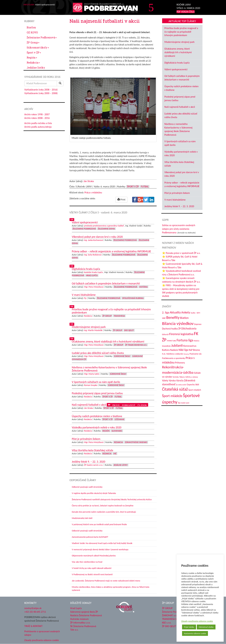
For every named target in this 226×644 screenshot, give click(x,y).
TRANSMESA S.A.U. (172, 619)
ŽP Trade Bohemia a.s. (136, 345)
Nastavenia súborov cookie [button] (195, 633)
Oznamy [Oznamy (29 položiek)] (186, 354)
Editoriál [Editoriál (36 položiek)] (165, 334)
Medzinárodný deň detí (82, 518)
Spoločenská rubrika (133, 298)
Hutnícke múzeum (79, 619)
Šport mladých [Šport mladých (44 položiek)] (195, 390)
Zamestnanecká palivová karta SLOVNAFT (90, 537)
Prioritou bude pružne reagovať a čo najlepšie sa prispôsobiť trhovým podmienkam (181, 32)
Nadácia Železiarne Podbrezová (86, 615)
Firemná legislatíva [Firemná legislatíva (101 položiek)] (181, 334)
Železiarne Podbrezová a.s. (176, 612)
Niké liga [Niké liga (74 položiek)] (183, 350)
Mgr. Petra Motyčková (94, 287)
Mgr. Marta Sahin (92, 374)
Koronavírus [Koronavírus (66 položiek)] (190, 346)
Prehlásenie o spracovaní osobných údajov (42, 633)
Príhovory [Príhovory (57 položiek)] (180, 363)
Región (32, 57)
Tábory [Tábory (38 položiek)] (182, 377)
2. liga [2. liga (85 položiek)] (166, 312)
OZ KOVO (32, 32)
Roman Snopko (91, 385)
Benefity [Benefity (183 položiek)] (173, 317)
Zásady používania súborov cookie (197, 621)
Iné (115, 454)
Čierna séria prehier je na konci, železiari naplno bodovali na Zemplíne (103, 506)
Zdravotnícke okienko (136, 442)
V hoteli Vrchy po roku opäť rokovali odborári (92, 568)
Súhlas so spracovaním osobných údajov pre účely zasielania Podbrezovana (179, 229)
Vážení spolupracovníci (176, 69)
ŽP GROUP (167, 608)
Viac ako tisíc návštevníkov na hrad (87, 562)
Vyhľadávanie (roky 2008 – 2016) (41, 90)
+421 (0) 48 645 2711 (35, 612)
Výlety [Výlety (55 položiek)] (165, 380)
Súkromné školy (38, 47)
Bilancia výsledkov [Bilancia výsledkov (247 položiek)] (178, 323)
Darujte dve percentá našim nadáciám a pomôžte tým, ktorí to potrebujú (104, 512)
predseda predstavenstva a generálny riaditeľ (104, 226)
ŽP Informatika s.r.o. (80, 623)
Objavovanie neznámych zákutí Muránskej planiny (94, 556)
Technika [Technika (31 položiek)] (176, 377)
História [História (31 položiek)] (196, 341)
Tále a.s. (74, 630)
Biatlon (31, 27)
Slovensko (117, 431)
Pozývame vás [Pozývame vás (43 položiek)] (196, 354)
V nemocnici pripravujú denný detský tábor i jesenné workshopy (100, 550)
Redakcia (33, 62)
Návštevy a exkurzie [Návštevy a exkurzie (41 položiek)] (175, 354)
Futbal (145, 187)
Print (121, 200)
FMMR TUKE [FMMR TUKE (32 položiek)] (172, 341)
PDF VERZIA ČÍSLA (186, 12)
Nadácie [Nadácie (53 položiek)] (174, 350)
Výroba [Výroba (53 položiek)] (172, 380)
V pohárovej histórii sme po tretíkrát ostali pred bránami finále (99, 524)
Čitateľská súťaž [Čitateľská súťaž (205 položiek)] (175, 389)
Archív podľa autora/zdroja (38, 127)
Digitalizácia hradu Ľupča (177, 63)
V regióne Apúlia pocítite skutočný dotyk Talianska (94, 493)
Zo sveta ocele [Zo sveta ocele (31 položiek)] (181, 385)
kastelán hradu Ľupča (93, 272)
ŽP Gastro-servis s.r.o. (94, 465)
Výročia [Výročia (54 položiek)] (180, 380)
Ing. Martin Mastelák (93, 330)
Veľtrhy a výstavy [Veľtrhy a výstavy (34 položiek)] (192, 377)
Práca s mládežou (93, 192)
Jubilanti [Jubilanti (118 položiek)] (177, 346)
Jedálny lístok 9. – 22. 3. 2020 (179, 206)
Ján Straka (89, 181)
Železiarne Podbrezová (42, 37)
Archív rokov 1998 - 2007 (37, 114)
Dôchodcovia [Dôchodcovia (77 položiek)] (189, 329)
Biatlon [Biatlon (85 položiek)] (184, 318)
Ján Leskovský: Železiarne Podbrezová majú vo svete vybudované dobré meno (106, 581)
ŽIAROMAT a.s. (170, 615)
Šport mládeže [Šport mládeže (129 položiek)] (172, 396)
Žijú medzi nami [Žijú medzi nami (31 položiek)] (184, 403)
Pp (85, 298)
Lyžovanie (120, 419)
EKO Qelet (129, 330)
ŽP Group (33, 42)
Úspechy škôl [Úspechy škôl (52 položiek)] (193, 384)
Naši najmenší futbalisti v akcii (180, 107)
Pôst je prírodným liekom (177, 193)
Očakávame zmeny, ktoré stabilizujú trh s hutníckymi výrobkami (178, 52)
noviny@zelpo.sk (33, 608)
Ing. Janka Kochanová (94, 240)
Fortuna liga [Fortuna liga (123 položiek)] (185, 340)
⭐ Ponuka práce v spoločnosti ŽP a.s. (181, 253)
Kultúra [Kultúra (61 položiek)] (166, 350)
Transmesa (119, 316)
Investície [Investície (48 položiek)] (166, 346)
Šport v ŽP (34, 52)
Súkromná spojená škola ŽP (84, 612)
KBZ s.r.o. (167, 623)
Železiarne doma (106, 229)
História (143, 287)
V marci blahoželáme (175, 200)
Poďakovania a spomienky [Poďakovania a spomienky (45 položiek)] (174, 358)
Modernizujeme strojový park (179, 42)
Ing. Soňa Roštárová (93, 255)
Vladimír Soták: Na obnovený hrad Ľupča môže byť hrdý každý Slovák (102, 543)
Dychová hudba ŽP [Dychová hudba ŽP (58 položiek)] (171, 329)
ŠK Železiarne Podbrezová (83, 626)
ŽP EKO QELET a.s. (171, 626)
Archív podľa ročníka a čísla (38, 123)
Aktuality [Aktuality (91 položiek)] (175, 312)
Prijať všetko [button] (189, 627)
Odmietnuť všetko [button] (206, 627)
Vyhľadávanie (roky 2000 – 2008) (41, 93)
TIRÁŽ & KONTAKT (33, 626)
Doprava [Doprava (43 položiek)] (198, 324)
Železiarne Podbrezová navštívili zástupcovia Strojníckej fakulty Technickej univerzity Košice (112, 500)
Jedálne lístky (36, 68)
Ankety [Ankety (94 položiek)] (186, 312)
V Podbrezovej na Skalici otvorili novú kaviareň (92, 574)
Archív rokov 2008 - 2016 (37, 118)
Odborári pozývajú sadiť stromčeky (87, 487)
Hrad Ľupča (92, 275)
